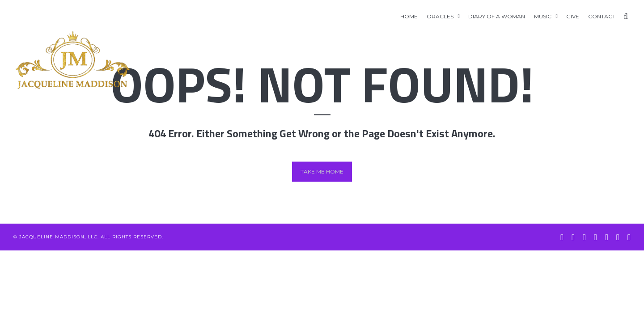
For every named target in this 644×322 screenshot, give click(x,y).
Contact (602, 16)
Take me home (322, 172)
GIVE (573, 16)
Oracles (440, 16)
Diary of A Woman (497, 16)
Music (543, 16)
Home (409, 16)
